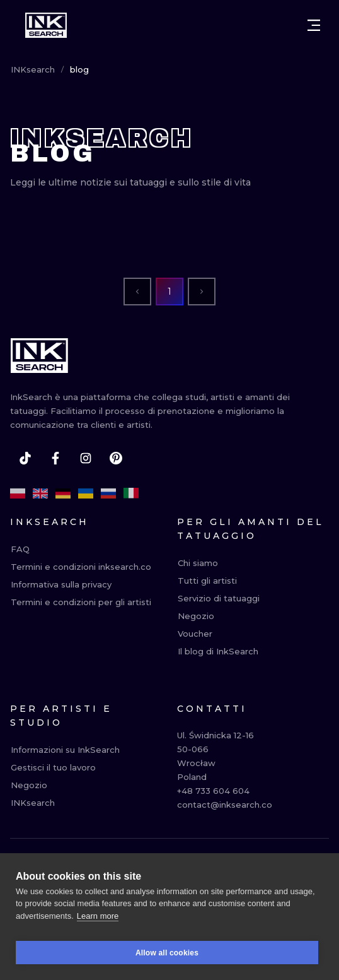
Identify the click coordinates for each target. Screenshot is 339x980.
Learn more (98, 922)
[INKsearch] (46, 25)
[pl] (18, 493)
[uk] (86, 493)
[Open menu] (314, 25)
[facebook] (55, 458)
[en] (40, 493)
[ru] (108, 493)
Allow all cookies (167, 959)
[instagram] (86, 458)
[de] (63, 493)
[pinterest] (116, 458)
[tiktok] (25, 458)
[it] (131, 493)
